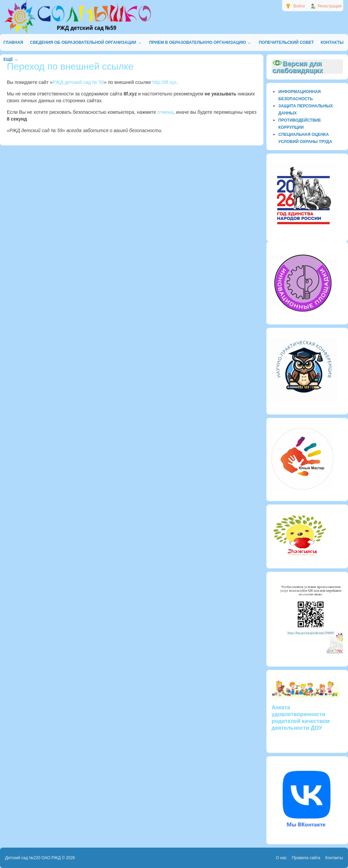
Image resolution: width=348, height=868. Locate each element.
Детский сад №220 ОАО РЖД (33, 858)
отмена (165, 112)
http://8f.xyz (164, 82)
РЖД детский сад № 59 (78, 82)
